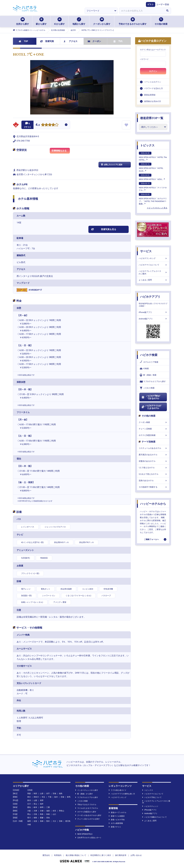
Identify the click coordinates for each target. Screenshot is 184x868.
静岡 (42, 807)
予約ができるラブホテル (86, 805)
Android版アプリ (153, 319)
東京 (29, 797)
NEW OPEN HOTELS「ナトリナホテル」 (153, 187)
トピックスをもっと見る (157, 208)
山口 (54, 814)
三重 (48, 807)
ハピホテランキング (153, 258)
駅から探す (41, 21)
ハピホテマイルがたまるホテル (151, 407)
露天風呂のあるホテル (153, 455)
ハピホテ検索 (149, 355)
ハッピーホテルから (153, 504)
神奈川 (36, 797)
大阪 (29, 811)
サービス (146, 251)
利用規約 (58, 855)
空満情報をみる (61, 151)
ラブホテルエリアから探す (153, 382)
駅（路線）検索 (148, 375)
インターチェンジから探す (87, 790)
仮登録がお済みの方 (153, 101)
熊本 (48, 821)
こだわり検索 (147, 388)
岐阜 (35, 807)
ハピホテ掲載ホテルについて (154, 817)
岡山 (29, 814)
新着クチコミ (115, 827)
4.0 (38, 125)
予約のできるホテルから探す (133, 21)
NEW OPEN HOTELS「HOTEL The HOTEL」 (153, 156)
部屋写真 (47, 41)
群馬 (69, 797)
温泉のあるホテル (153, 481)
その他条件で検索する (153, 487)
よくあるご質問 (153, 280)
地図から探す (79, 21)
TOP (23, 41)
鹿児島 (68, 821)
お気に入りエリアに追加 (111, 165)
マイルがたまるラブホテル (87, 808)
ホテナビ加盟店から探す (86, 812)
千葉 (50, 797)
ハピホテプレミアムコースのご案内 (153, 272)
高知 (48, 818)
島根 (48, 814)
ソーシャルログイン (153, 82)
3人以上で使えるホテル (153, 474)
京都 (42, 811)
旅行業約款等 (121, 855)
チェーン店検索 (153, 429)
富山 (35, 804)
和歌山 (62, 811)
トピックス (147, 145)
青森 (29, 794)
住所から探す (23, 21)
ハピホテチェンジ (150, 806)
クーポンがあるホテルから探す (88, 815)
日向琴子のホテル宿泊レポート (88, 838)
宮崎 (61, 821)
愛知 (29, 807)
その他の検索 (161, 21)
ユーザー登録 (163, 4)
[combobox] (141, 11)
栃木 (56, 797)
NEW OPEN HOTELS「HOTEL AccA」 (151, 167)
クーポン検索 (153, 422)
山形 (42, 794)
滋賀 (48, 811)
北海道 (30, 790)
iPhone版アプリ (153, 312)
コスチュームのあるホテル (153, 448)
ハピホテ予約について (152, 797)
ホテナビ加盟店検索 (153, 435)
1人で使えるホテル (153, 468)
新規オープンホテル (118, 812)
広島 (35, 814)
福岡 (29, 821)
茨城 (62, 797)
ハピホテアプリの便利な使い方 (122, 794)
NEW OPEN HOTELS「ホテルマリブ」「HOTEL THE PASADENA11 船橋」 (153, 199)
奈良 (54, 811)
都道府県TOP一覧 (152, 118)
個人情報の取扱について (76, 855)
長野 (42, 800)
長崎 (42, 821)
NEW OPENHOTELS (84, 834)
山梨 (35, 800)
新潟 (29, 800)
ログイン (153, 71)
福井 (42, 804)
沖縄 (29, 825)
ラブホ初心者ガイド (118, 790)
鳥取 (42, 814)
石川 (29, 804)
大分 (54, 821)
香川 (29, 818)
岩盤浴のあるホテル (153, 461)
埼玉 (43, 797)
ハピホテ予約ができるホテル (151, 397)
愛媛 (42, 818)
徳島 (35, 818)
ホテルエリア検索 (149, 362)
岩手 (48, 794)
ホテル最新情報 (116, 823)
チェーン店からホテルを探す (87, 819)
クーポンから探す (102, 21)
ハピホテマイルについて (153, 265)
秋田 (35, 794)
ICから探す (59, 21)
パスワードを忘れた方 (154, 88)
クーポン (94, 41)
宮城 (54, 794)
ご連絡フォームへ (151, 539)
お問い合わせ (136, 855)
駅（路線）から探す (84, 794)
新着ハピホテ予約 (117, 820)
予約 (118, 41)
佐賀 (35, 821)
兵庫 (35, 811)
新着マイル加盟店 (117, 816)
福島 (61, 794)
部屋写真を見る (104, 229)
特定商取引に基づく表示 (101, 855)
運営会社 (46, 855)
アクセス (71, 41)
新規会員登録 (150, 95)
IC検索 (144, 369)
